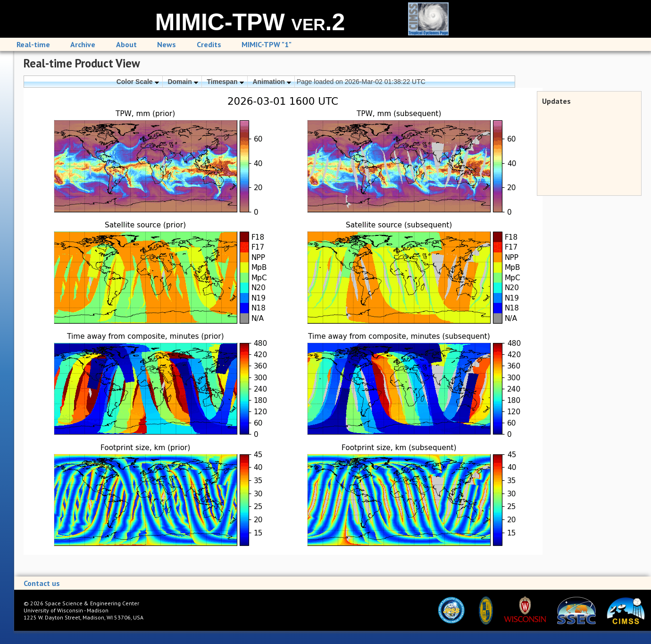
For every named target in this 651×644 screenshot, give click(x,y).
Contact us (42, 583)
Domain (183, 82)
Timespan (225, 82)
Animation (271, 82)
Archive (83, 44)
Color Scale (138, 82)
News (167, 44)
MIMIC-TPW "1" (267, 44)
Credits (209, 44)
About (126, 44)
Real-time (33, 44)
